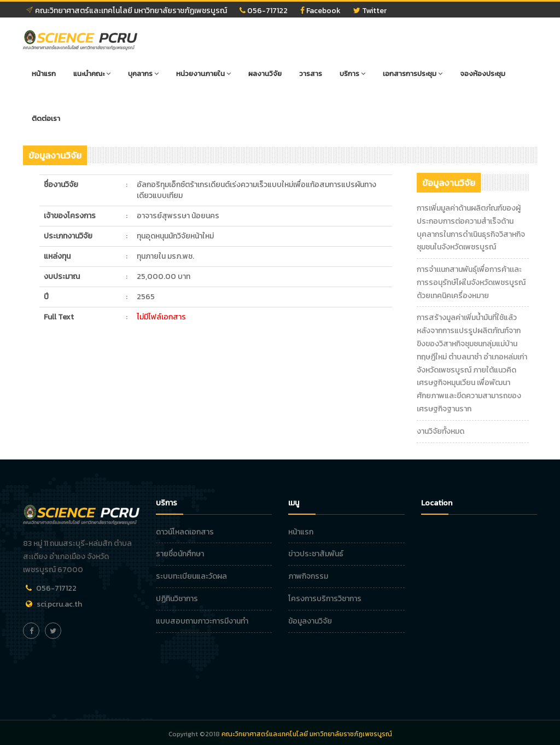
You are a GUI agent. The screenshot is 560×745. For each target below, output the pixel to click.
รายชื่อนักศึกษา (180, 554)
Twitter (370, 11)
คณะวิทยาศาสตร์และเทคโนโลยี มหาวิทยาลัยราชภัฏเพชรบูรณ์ (126, 11)
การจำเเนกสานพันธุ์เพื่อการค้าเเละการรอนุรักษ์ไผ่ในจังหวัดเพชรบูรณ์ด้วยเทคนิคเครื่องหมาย (471, 283)
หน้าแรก (44, 74)
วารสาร (311, 74)
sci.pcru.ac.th (59, 604)
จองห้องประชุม (483, 74)
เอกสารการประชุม (413, 74)
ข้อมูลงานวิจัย (310, 621)
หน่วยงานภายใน (203, 74)
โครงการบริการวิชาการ (325, 599)
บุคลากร (143, 74)
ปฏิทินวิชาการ (177, 599)
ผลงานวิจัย (265, 74)
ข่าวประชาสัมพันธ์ (316, 554)
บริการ (352, 74)
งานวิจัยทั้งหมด (441, 431)
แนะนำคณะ (92, 74)
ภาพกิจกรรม (308, 576)
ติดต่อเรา (46, 118)
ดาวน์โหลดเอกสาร (185, 532)
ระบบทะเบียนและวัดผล (191, 576)
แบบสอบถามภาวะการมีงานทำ (202, 621)
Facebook (320, 11)
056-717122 (264, 11)
